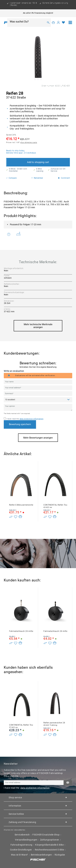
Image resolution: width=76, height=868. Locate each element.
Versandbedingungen (26, 840)
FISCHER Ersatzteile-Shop (46, 835)
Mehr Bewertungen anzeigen (38, 438)
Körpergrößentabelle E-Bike (49, 845)
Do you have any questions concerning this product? (9, 234)
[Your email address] (38, 388)
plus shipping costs (29, 143)
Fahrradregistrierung (21, 845)
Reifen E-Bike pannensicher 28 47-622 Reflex (21, 505)
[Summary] (38, 394)
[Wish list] (63, 23)
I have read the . (25, 419)
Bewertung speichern (20, 424)
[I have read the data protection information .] (5, 418)
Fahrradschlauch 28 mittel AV (55, 631)
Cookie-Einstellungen (21, 850)
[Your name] (38, 382)
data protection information (32, 419)
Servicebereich (22, 835)
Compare (11, 178)
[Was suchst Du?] (27, 21)
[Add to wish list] (16, 517)
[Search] (48, 23)
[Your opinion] (38, 407)
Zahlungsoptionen (50, 840)
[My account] (58, 23)
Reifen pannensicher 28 (54, 724)
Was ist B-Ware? (20, 855)
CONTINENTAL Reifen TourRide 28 (55, 506)
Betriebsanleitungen (41, 855)
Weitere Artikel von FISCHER (18, 234)
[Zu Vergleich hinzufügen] (11, 517)
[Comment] (38, 400)
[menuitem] (70, 23)
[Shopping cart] (53, 23)
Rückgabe (60, 855)
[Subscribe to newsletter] (68, 783)
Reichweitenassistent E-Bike (49, 850)
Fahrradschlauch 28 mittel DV (21, 631)
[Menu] (70, 23)
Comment (64, 178)
